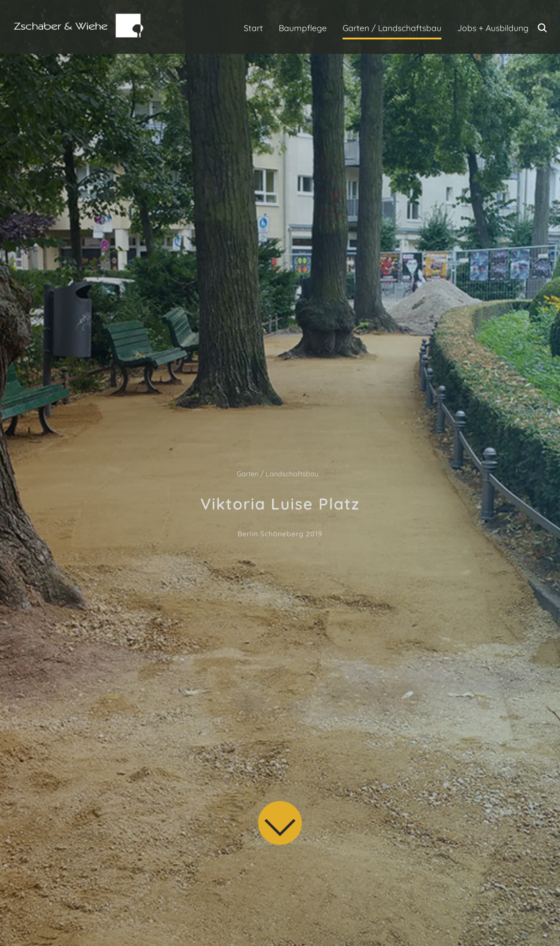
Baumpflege (303, 28)
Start (253, 28)
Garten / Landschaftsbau (392, 28)
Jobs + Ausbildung (493, 28)
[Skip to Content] (282, 825)
